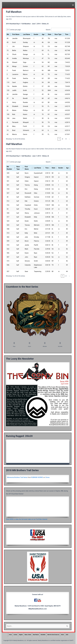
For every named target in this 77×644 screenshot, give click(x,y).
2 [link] (63, 139)
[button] (10, 34)
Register (21, 635)
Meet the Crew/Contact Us (53, 635)
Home (10, 635)
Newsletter (43, 635)
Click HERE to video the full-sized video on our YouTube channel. (27, 519)
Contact (15, 635)
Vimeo (47, 477)
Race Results (36, 635)
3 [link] (66, 139)
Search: (48, 30)
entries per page (15, 30)
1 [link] (59, 139)
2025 (67, 635)
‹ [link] (56, 139)
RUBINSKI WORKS (37, 477)
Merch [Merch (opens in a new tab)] (62, 635)
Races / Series (28, 635)
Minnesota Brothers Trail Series (17, 477)
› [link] (69, 139)
